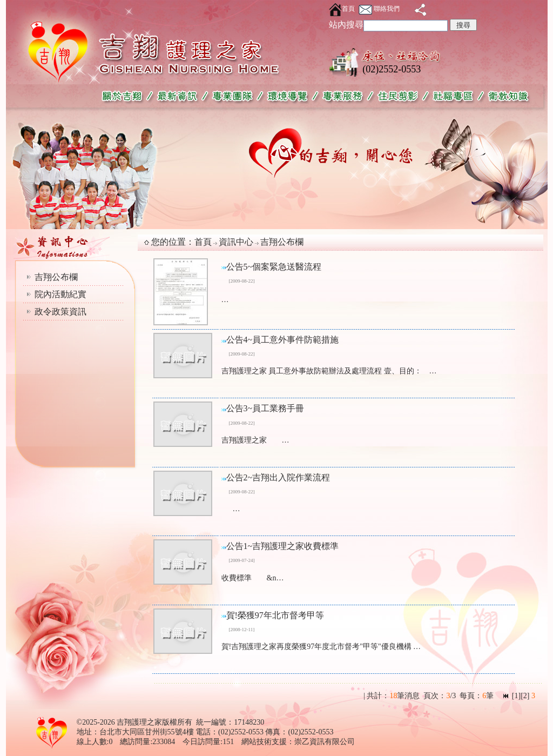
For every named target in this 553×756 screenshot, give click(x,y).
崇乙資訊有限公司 (325, 742)
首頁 (342, 9)
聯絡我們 (379, 9)
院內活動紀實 (60, 294)
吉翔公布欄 (56, 277)
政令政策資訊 (60, 312)
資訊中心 (236, 242)
